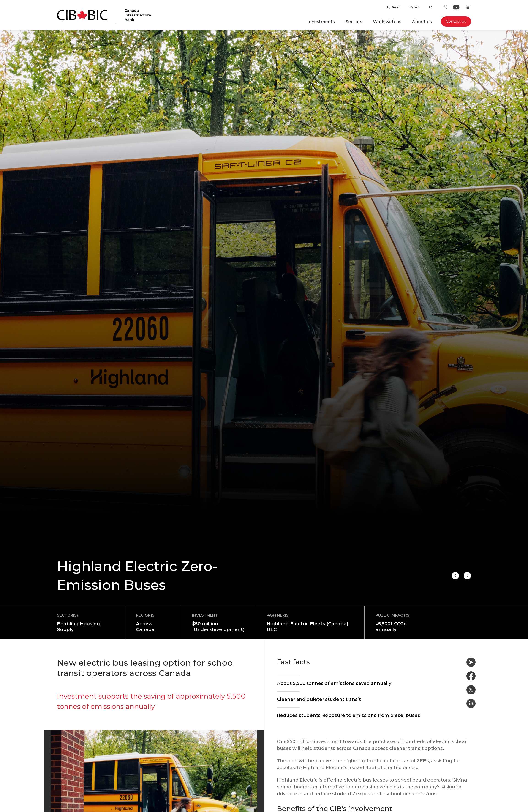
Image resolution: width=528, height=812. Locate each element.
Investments (321, 22)
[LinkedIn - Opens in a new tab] (467, 7)
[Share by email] (471, 662)
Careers (415, 7)
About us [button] (422, 22)
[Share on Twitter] (471, 690)
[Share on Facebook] (471, 676)
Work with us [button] (387, 22)
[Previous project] (467, 576)
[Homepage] (104, 15)
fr (431, 7)
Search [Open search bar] (394, 7)
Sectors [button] (354, 22)
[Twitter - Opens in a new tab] (445, 7)
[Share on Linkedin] (471, 703)
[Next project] (455, 576)
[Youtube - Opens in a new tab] (456, 7)
